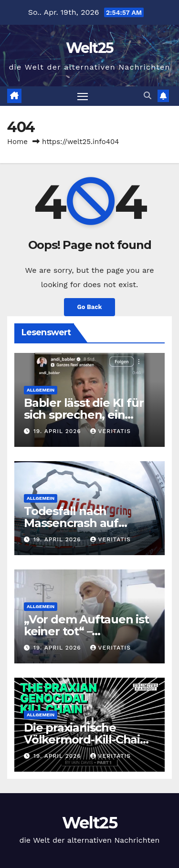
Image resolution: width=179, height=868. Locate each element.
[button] (147, 96)
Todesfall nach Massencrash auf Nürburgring (71, 523)
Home (17, 142)
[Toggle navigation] (83, 96)
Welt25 (90, 48)
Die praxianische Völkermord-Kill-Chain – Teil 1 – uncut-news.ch (89, 739)
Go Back (90, 307)
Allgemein (41, 390)
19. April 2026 (58, 431)
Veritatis (111, 431)
